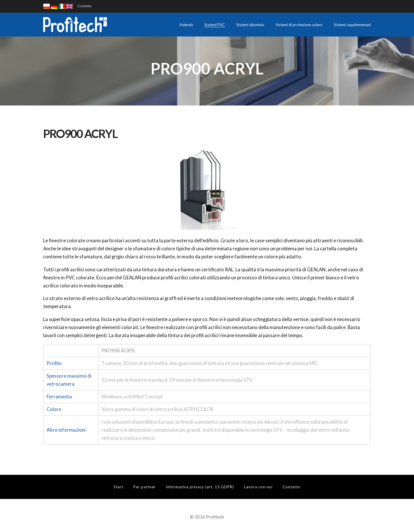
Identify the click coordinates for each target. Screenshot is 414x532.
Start (118, 487)
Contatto (84, 6)
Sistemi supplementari (352, 25)
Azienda (186, 25)
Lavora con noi (258, 487)
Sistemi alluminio (250, 25)
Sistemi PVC (215, 25)
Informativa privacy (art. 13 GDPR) (200, 487)
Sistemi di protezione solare (299, 25)
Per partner (145, 487)
